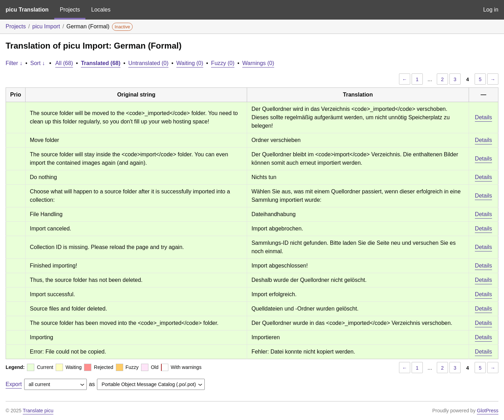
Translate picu (38, 411)
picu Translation (27, 10)
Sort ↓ (38, 63)
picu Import (46, 26)
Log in (491, 10)
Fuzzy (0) (223, 63)
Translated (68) (101, 63)
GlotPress (488, 411)
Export (14, 384)
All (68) (64, 63)
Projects (70, 10)
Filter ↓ (14, 63)
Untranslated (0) (149, 63)
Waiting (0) (190, 63)
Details (484, 117)
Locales (101, 10)
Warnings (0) (258, 63)
